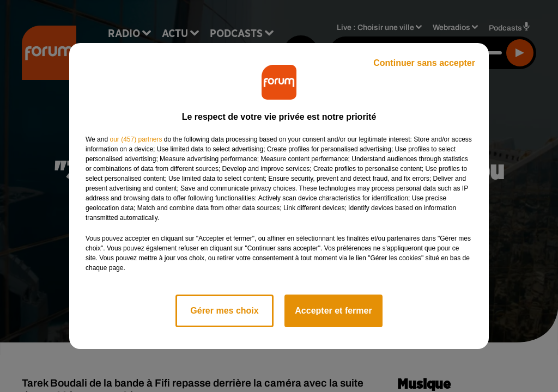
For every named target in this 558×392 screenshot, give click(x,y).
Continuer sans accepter (424, 63)
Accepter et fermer (333, 311)
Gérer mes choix (224, 311)
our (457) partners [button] (136, 139)
